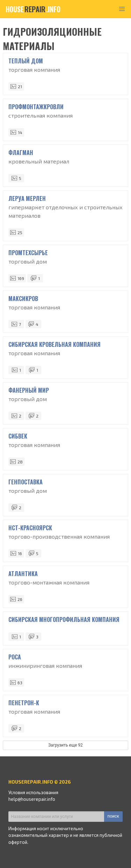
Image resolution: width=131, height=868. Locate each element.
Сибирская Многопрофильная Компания (64, 619)
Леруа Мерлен (27, 198)
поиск (113, 816)
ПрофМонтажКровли (36, 107)
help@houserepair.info (32, 799)
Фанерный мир (29, 390)
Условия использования (33, 792)
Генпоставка (26, 482)
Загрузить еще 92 (65, 745)
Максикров (23, 299)
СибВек (18, 436)
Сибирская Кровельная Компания (54, 344)
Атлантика (23, 574)
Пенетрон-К (24, 703)
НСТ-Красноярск (30, 528)
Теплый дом (26, 61)
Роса (15, 657)
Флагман (21, 153)
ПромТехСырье (28, 253)
